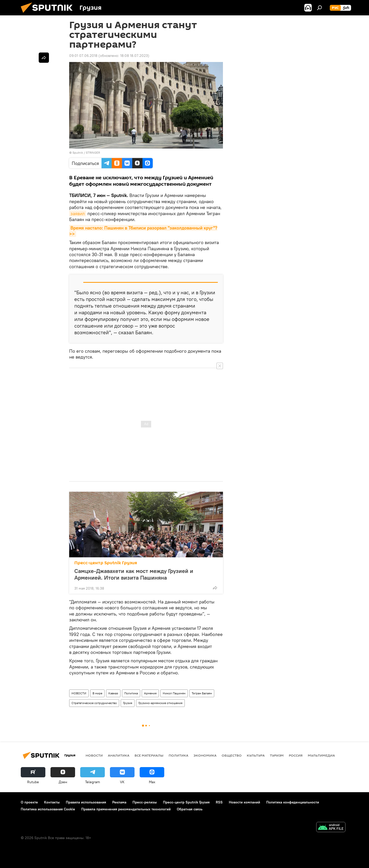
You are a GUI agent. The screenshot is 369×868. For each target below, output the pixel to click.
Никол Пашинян (174, 693)
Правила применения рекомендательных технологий (126, 809)
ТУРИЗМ (277, 755)
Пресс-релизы (145, 802)
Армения (150, 693)
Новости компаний (244, 802)
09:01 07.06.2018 (83, 56)
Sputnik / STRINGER (86, 153)
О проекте (29, 802)
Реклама (119, 802)
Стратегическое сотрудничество (94, 703)
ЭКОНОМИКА (205, 755)
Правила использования (86, 802)
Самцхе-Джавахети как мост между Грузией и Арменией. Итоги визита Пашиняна (134, 574)
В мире (97, 693)
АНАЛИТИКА (119, 755)
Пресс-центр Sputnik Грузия (106, 563)
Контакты (52, 802)
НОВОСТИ (79, 693)
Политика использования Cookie (48, 809)
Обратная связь (190, 809)
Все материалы (149, 755)
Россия (296, 755)
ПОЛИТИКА (178, 755)
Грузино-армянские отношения (160, 703)
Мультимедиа (321, 755)
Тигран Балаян (202, 693)
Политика (131, 693)
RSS (219, 802)
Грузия (128, 703)
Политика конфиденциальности (293, 802)
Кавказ (113, 693)
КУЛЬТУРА (256, 755)
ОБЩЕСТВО (232, 755)
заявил (78, 213)
